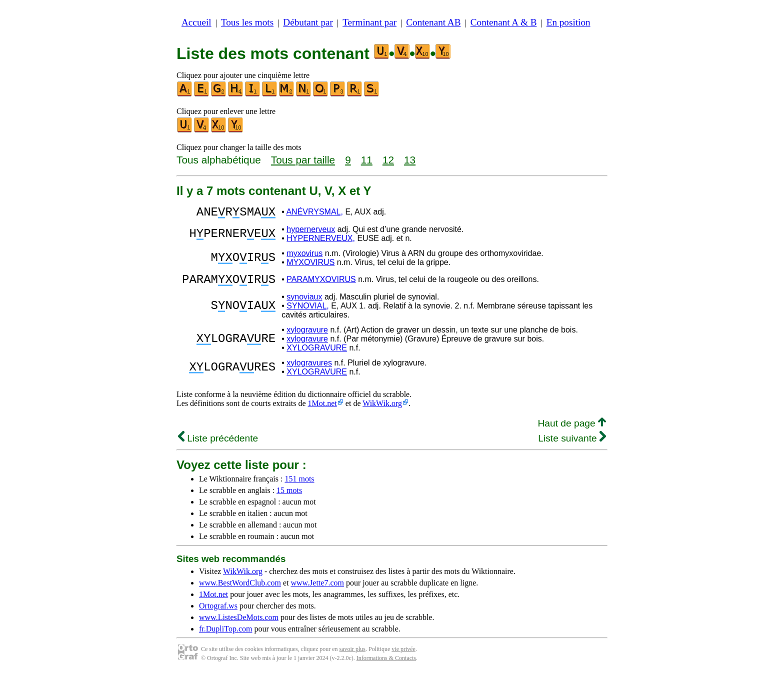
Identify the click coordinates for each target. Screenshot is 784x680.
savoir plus (352, 655)
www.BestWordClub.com (240, 589)
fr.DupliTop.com (225, 635)
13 (410, 160)
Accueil (196, 22)
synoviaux (304, 303)
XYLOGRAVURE (317, 354)
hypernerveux (311, 232)
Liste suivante (572, 444)
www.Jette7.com (317, 589)
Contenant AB (433, 22)
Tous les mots (247, 22)
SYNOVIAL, (307, 312)
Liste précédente (218, 444)
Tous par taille (303, 160)
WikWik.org (382, 409)
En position (568, 22)
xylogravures (309, 369)
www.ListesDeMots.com (239, 623)
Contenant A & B (504, 22)
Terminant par (369, 22)
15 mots (289, 496)
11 (367, 160)
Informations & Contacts (386, 664)
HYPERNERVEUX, (321, 241)
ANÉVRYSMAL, (314, 213)
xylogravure (307, 336)
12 (388, 160)
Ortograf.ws (218, 612)
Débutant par (308, 22)
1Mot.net (322, 409)
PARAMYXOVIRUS (321, 284)
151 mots (299, 485)
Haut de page (572, 429)
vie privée (403, 655)
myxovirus (304, 256)
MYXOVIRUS (310, 265)
